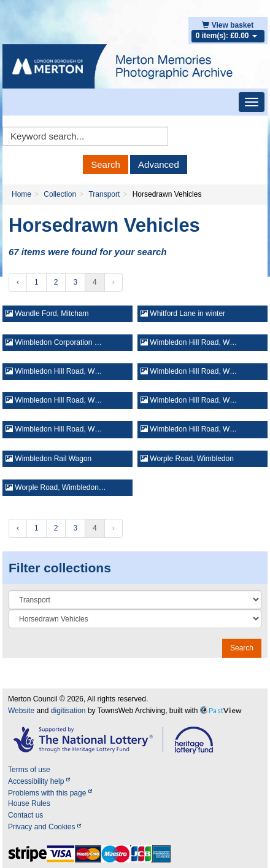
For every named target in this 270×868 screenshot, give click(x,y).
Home (21, 194)
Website (21, 711)
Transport (104, 194)
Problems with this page (50, 793)
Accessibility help (39, 781)
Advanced (159, 164)
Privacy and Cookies (44, 827)
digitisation (68, 711)
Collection (60, 194)
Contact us (25, 815)
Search (106, 164)
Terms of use (29, 770)
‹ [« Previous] (18, 282)
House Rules (29, 803)
